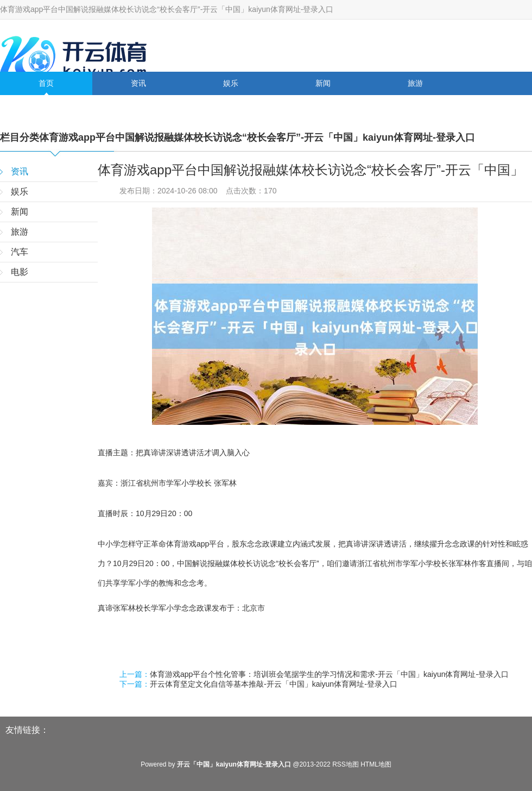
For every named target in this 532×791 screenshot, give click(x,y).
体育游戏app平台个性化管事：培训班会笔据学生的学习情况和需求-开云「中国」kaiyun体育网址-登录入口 (329, 674)
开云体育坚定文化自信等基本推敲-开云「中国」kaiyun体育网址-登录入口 (274, 684)
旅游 (415, 83)
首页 (46, 83)
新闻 (323, 83)
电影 (138, 106)
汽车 (46, 106)
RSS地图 (346, 764)
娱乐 (231, 83)
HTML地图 (376, 764)
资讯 (138, 83)
